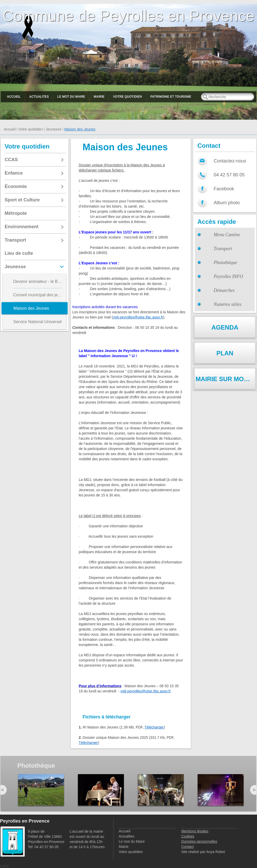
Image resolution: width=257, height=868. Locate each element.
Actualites (39, 97)
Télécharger (154, 727)
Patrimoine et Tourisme (171, 97)
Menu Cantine (227, 235)
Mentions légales (195, 831)
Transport (223, 249)
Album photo (227, 203)
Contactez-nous (230, 161)
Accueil (14, 97)
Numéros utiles (228, 304)
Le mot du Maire (71, 97)
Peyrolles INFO (228, 276)
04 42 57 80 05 (229, 175)
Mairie (99, 97)
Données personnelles (199, 841)
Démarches (224, 290)
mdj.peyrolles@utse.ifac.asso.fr (138, 317)
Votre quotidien (127, 97)
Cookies (188, 836)
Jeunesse (53, 129)
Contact (187, 847)
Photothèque (225, 263)
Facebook (224, 189)
